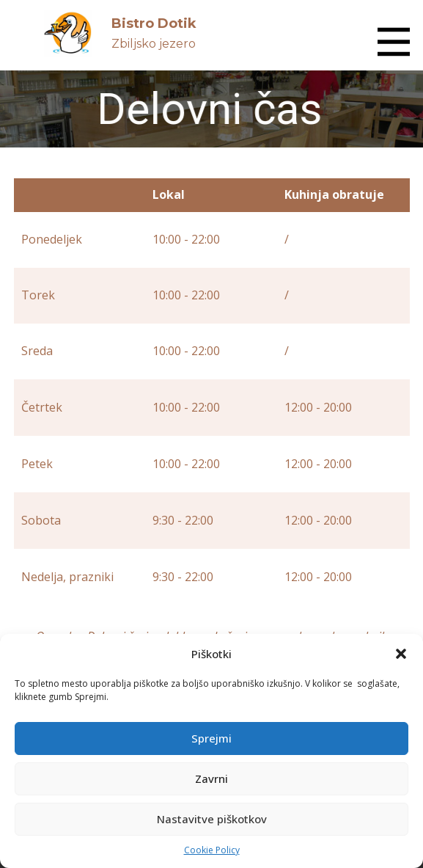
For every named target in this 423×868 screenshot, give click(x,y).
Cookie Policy (212, 850)
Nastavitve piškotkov (212, 819)
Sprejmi (211, 738)
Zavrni (211, 778)
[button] (401, 654)
